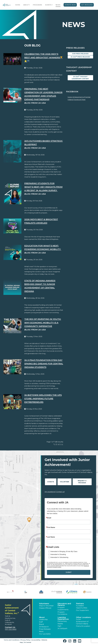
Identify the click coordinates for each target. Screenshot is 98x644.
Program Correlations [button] (62, 613)
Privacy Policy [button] (25, 640)
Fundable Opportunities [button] (82, 607)
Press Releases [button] (45, 629)
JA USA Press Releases (80, 57)
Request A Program (82, 482)
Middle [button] (60, 624)
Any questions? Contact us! (55, 492)
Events (48, 5)
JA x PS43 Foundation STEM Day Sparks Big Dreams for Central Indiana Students (44, 364)
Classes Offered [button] (45, 608)
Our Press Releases (80, 54)
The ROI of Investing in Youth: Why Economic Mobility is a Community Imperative (43, 323)
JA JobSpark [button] (62, 628)
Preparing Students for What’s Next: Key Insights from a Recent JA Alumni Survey (43, 187)
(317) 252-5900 (11, 629)
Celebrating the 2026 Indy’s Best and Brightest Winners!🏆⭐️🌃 (43, 57)
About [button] (42, 617)
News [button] (41, 631)
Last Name (51, 537)
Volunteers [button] (44, 604)
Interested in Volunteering (59, 557)
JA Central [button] (28, 642)
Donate (51, 482)
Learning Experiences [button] (63, 618)
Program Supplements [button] (63, 609)
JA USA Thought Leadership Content (80, 78)
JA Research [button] (44, 627)
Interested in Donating (58, 554)
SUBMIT (69, 572)
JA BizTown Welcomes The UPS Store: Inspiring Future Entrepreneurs (43, 399)
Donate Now (70, 5)
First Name (51, 527)
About (26, 5)
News (58, 5)
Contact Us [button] (10, 627)
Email (49, 518)
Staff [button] (41, 622)
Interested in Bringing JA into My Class (64, 551)
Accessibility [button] (36, 640)
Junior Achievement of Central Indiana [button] (82, 621)
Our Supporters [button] (82, 610)
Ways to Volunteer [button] (46, 606)
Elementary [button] (62, 621)
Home (18, 5)
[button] (29, 5)
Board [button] (41, 624)
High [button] (59, 626)
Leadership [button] (43, 619)
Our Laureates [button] (45, 634)
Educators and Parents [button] (64, 604)
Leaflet (76, 584)
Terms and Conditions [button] (12, 640)
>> (62, 444)
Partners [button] (80, 604)
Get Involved (87, 5)
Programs (37, 5)
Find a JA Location (83, 626)
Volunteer (64, 482)
